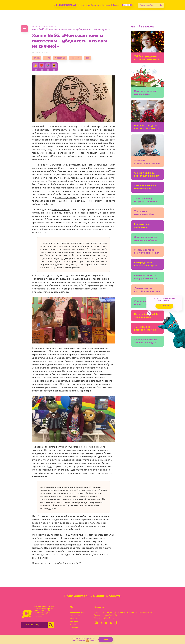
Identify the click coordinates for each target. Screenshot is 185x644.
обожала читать (60, 210)
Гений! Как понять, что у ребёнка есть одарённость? (146, 277)
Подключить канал (65, 5)
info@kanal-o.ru (107, 618)
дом (88, 58)
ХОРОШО (106, 640)
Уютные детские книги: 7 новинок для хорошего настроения (147, 252)
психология (76, 58)
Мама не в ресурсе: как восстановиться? (147, 127)
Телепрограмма (83, 5)
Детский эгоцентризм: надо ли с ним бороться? (147, 162)
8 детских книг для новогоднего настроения (146, 93)
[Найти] (161, 5)
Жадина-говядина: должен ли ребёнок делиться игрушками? (146, 239)
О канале (74, 628)
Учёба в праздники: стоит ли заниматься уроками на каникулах (147, 58)
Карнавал (74, 622)
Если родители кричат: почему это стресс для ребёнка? (147, 265)
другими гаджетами (65, 198)
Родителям (96, 5)
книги (47, 58)
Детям (73, 625)
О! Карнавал (116, 5)
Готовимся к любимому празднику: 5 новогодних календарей (142, 226)
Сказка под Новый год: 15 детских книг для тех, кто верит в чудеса (147, 175)
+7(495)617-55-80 (110, 615)
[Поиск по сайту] (149, 5)
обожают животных (67, 171)
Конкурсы (106, 5)
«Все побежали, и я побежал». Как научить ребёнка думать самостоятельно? (145, 188)
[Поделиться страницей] (24, 29)
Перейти (164, 306)
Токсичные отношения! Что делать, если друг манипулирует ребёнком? (145, 213)
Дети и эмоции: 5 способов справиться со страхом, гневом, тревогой (147, 290)
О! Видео (127, 5)
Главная (36, 27)
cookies (93, 641)
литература (60, 58)
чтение (37, 58)
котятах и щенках (56, 133)
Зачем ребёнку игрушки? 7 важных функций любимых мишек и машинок (146, 200)
